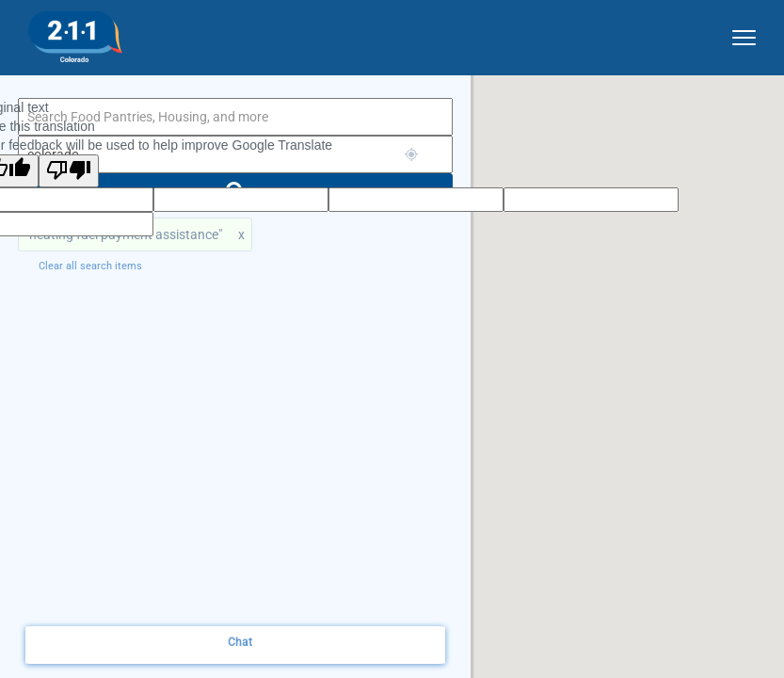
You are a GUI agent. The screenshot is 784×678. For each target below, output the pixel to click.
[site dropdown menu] (737, 34)
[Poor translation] (69, 171)
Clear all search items (90, 266)
